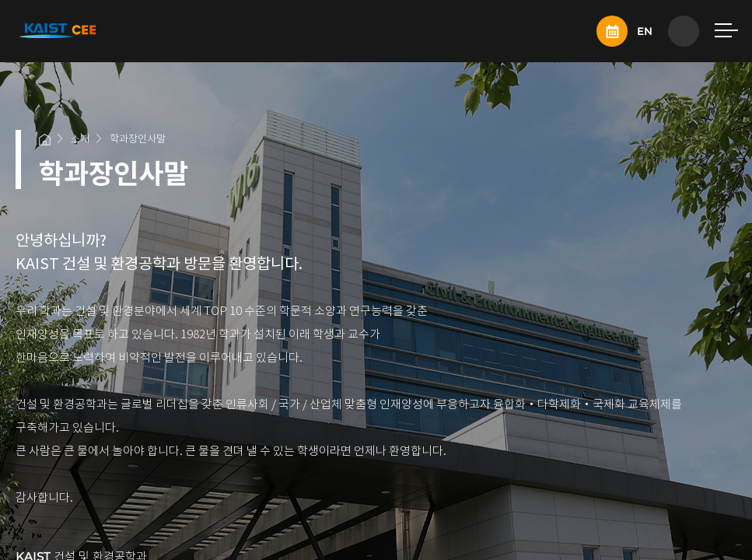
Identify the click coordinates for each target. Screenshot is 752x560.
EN (645, 31)
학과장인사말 (138, 138)
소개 (80, 138)
